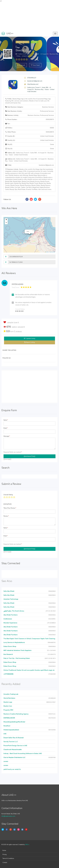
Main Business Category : (29, 107)
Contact (5, 863)
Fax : (8, 124)
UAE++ (27, 845)
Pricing (5, 855)
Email (6, 428)
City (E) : (29, 144)
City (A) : (29, 149)
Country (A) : (29, 140)
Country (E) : (29, 136)
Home (4, 850)
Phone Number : (29, 120)
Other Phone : (29, 132)
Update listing (31, 338)
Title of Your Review (10, 508)
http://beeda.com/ (33, 84)
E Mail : (29, 165)
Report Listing (30, 342)
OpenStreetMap (52, 252)
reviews (18, 331)
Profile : (28, 101)
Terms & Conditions (8, 858)
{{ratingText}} (8, 504)
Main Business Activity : (29, 111)
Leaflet (47, 252)
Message (7, 436)
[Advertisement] (29, 16)
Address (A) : (29, 160)
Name (6, 420)
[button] (33, 231)
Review (6, 516)
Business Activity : (29, 115)
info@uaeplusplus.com (8, 816)
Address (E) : (29, 154)
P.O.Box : (29, 128)
